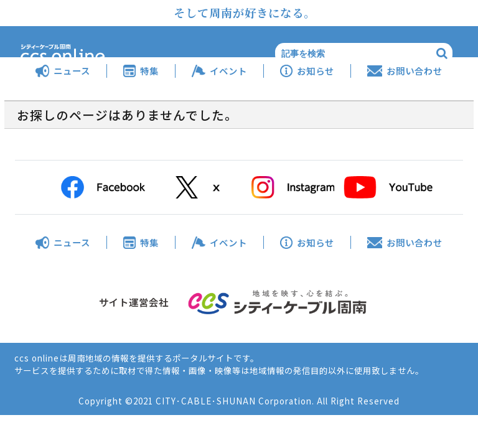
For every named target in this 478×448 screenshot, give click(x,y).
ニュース (72, 71)
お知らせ (316, 71)
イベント (228, 71)
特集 (149, 71)
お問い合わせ (415, 71)
